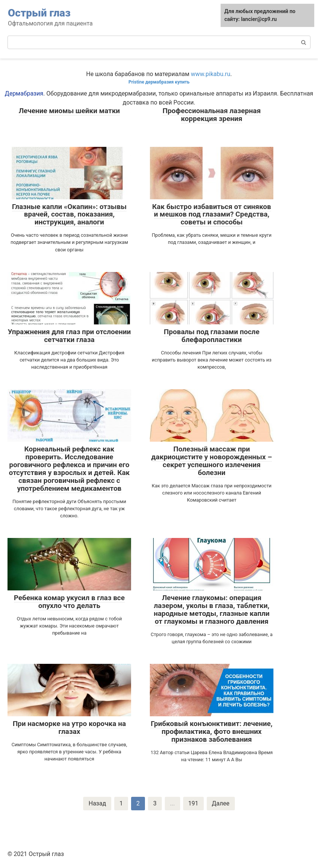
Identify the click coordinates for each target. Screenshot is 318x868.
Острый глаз (39, 13)
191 (193, 803)
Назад (97, 803)
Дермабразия (24, 93)
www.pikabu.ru (211, 74)
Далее (221, 803)
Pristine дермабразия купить (159, 82)
